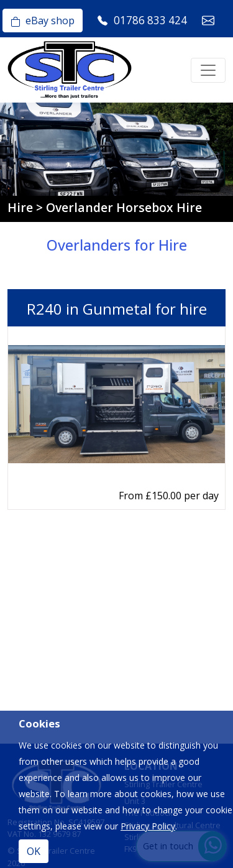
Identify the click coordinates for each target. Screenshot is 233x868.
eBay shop (43, 21)
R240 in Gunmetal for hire (117, 309)
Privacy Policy (148, 826)
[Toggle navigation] (208, 70)
